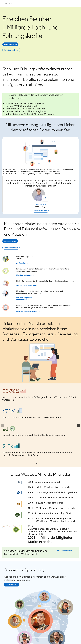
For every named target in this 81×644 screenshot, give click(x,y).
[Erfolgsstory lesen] (40, 211)
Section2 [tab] (40, 464)
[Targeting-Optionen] (11, 50)
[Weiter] (79, 425)
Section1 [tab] (37, 464)
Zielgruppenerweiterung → (27, 285)
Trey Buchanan (41, 204)
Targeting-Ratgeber (65, 550)
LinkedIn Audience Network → (28, 312)
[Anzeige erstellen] (10, 44)
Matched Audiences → (25, 275)
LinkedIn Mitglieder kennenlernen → (24, 299)
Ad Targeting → (22, 263)
